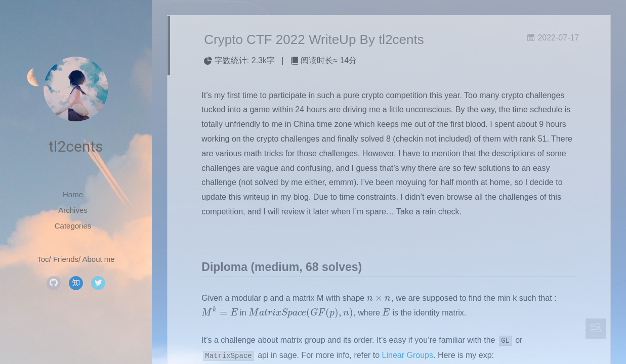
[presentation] (379, 298)
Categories (73, 226)
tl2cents (76, 146)
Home (73, 194)
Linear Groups (408, 355)
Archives (73, 210)
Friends (66, 259)
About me (99, 259)
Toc (43, 259)
